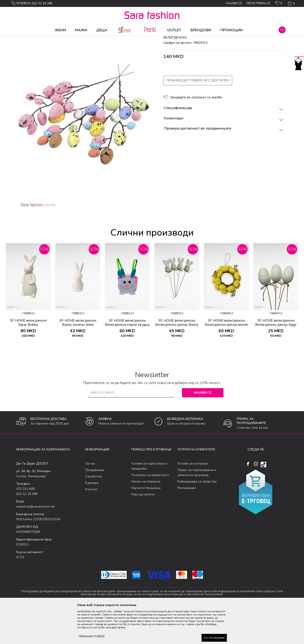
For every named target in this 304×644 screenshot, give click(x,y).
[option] (28, 328)
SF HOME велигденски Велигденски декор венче (226, 359)
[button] (282, 30)
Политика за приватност (150, 511)
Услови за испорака (193, 500)
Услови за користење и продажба (149, 502)
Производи (44, 39)
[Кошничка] (291, 3)
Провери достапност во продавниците (224, 165)
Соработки (94, 513)
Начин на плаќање (146, 518)
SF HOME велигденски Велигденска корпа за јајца (127, 359)
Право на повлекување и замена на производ (197, 509)
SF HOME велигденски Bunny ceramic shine (78, 359)
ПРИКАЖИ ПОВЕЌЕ (92, 636)
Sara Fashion (25, 39)
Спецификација (224, 144)
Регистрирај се (259, 3)
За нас (90, 500)
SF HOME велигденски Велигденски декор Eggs (276, 359)
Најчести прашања (146, 524)
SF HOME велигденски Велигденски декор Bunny (177, 359)
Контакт (91, 525)
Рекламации (187, 524)
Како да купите (143, 530)
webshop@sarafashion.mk (35, 543)
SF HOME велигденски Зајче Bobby (28, 359)
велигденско (129, 39)
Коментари (224, 155)
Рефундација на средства (197, 518)
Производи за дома (68, 39)
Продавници (95, 506)
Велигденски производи (101, 39)
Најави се (203, 429)
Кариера (92, 519)
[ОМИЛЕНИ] (279, 4)
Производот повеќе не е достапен (198, 117)
